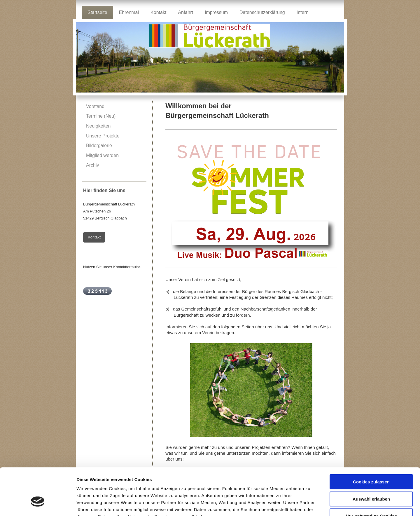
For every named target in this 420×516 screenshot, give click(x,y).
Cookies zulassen (371, 445)
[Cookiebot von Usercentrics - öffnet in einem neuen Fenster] (38, 505)
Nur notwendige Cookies (371, 479)
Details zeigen (310, 504)
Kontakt (94, 237)
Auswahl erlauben (371, 462)
